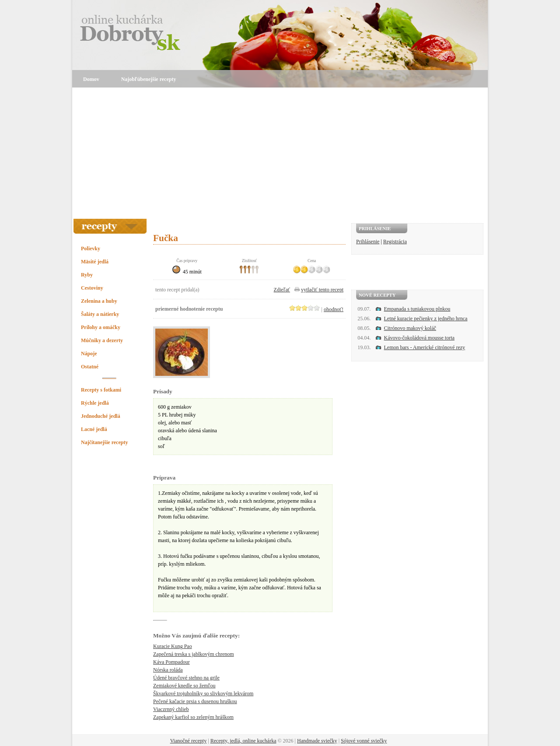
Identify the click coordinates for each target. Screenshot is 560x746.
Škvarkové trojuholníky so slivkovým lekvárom (203, 693)
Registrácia (395, 242)
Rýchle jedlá (95, 403)
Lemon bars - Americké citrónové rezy (425, 347)
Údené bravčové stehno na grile (186, 678)
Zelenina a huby (99, 301)
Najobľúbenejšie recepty (149, 79)
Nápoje (89, 354)
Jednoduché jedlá (101, 416)
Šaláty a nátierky (100, 314)
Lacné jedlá (94, 429)
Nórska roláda (168, 670)
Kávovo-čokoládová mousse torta (419, 338)
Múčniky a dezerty (102, 340)
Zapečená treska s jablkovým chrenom (194, 654)
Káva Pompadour (171, 662)
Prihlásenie (368, 242)
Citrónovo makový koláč (410, 328)
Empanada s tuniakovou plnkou (417, 309)
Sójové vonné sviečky (364, 741)
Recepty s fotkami (101, 390)
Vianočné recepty (189, 741)
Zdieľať (282, 290)
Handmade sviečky (317, 741)
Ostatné (90, 367)
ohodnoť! (334, 309)
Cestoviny (92, 288)
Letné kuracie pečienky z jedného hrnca (426, 319)
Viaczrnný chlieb (171, 709)
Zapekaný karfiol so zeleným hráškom (193, 717)
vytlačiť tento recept (322, 290)
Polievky (91, 249)
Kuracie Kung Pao (173, 646)
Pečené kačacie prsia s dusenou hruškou (195, 701)
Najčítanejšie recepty (104, 442)
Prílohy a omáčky (101, 327)
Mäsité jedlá (95, 262)
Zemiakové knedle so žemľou (184, 686)
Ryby (87, 275)
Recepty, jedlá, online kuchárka (243, 741)
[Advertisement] (280, 153)
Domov (91, 79)
